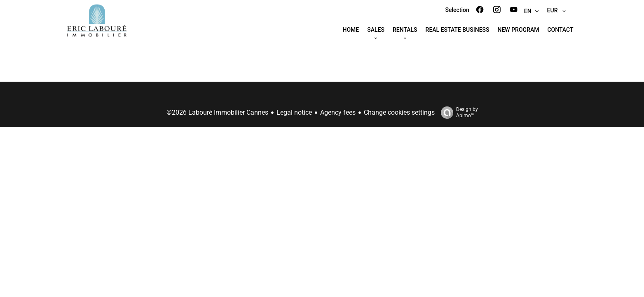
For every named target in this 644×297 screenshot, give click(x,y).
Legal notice (294, 112)
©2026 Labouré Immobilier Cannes (217, 112)
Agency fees (338, 112)
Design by (457, 113)
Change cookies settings (399, 112)
